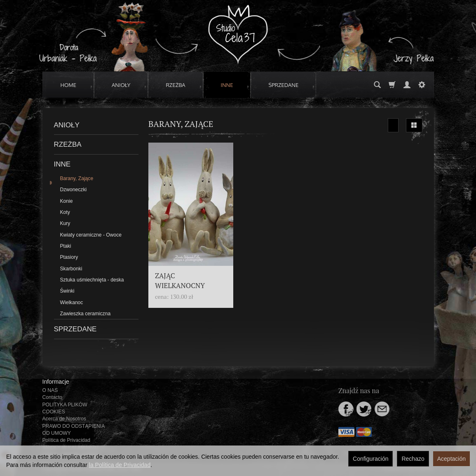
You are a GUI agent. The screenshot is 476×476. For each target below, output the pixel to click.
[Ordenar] (393, 125)
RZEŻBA (175, 85)
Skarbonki (71, 269)
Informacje (56, 382)
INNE (227, 85)
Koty (65, 212)
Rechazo (413, 459)
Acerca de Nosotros (64, 419)
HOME (69, 85)
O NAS (50, 390)
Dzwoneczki (74, 190)
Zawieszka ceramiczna (86, 314)
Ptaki (66, 246)
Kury (65, 223)
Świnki (67, 291)
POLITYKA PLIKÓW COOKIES (65, 408)
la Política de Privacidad (120, 465)
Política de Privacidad (67, 440)
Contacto (53, 397)
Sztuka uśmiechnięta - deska (92, 280)
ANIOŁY (121, 85)
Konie (67, 201)
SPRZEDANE (283, 85)
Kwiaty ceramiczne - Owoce (91, 235)
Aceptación (451, 459)
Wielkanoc (72, 302)
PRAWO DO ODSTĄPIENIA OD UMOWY (74, 430)
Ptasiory (69, 257)
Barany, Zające (77, 178)
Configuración (370, 459)
